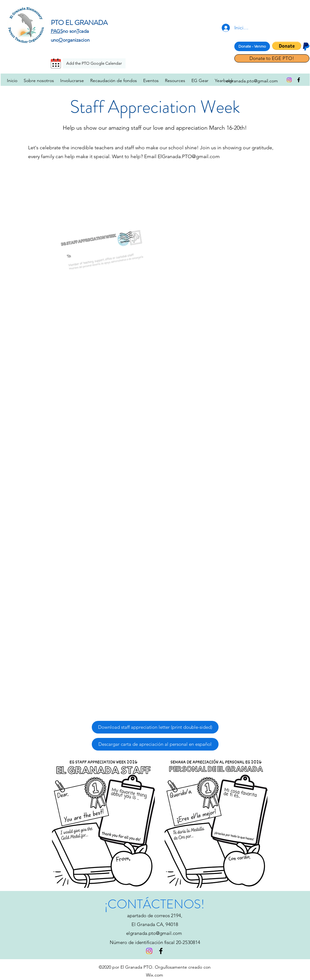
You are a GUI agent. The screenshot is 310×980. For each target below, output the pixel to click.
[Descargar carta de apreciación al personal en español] (155, 744)
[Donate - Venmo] (252, 46)
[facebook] (299, 80)
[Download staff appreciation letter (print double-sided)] (155, 727)
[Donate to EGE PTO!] (272, 58)
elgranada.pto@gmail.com (154, 933)
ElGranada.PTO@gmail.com (189, 156)
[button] (287, 46)
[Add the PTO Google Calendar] (94, 63)
